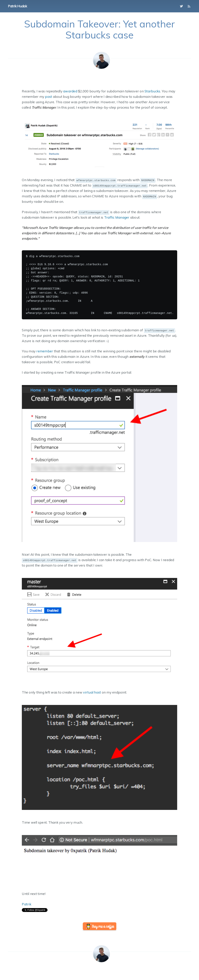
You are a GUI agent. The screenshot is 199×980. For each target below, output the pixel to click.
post (48, 97)
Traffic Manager (117, 217)
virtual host (92, 692)
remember (45, 351)
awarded (70, 91)
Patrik (27, 904)
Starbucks (152, 91)
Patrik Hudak (17, 6)
